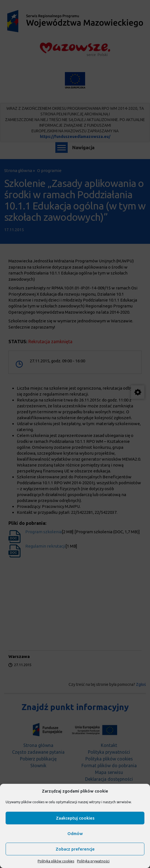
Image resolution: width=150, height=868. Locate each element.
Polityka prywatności (93, 861)
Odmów (75, 834)
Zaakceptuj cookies (75, 818)
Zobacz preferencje (75, 849)
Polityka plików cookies (56, 861)
